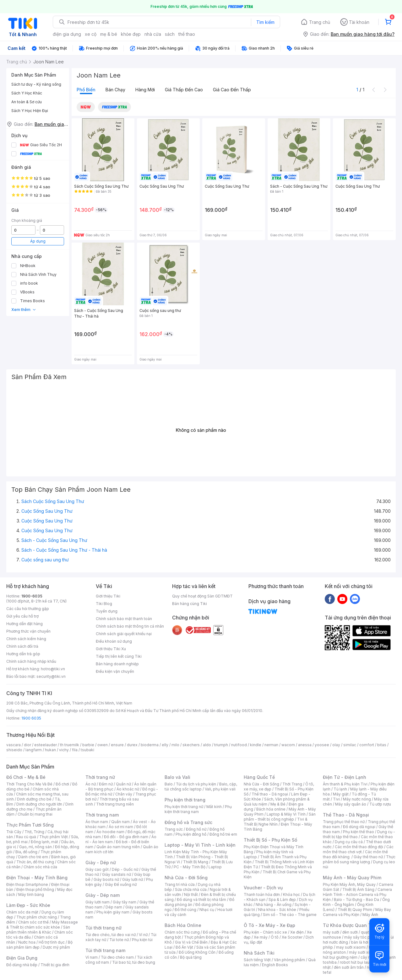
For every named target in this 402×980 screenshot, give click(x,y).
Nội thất (191, 894)
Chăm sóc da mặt (22, 912)
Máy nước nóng (357, 799)
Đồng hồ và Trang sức (188, 822)
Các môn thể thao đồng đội (359, 847)
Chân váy (124, 794)
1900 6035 (31, 718)
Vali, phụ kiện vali (220, 789)
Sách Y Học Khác (27, 93)
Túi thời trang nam (105, 950)
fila (75, 750)
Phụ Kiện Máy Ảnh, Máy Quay (349, 884)
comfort (367, 745)
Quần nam (120, 822)
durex (132, 745)
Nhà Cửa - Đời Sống (186, 878)
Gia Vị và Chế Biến (191, 942)
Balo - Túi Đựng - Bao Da (356, 900)
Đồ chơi (62, 784)
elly (165, 745)
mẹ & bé (109, 34)
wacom (288, 745)
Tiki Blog (104, 604)
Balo (169, 784)
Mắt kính (214, 807)
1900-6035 (32, 596)
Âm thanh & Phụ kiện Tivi (345, 784)
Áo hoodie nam (110, 832)
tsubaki (87, 750)
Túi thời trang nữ (103, 928)
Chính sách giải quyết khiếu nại (124, 634)
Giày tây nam (125, 902)
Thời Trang (292, 784)
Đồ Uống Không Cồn (197, 952)
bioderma (150, 745)
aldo (207, 745)
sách (170, 34)
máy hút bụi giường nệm (356, 955)
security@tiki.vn (51, 676)
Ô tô (275, 937)
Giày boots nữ (106, 879)
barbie (88, 745)
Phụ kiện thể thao (359, 832)
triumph (221, 745)
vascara (14, 745)
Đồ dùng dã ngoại (359, 827)
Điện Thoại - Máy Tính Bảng (37, 878)
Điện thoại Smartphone (27, 884)
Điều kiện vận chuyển (115, 671)
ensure (117, 745)
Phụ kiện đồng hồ (191, 834)
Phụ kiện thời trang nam (198, 809)
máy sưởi (331, 932)
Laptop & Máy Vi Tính (286, 814)
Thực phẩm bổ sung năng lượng (359, 859)
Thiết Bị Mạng (196, 862)
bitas (382, 745)
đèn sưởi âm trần (349, 967)
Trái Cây (14, 832)
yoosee (322, 745)
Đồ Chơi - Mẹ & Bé (26, 777)
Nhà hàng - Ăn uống (274, 905)
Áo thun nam (97, 822)
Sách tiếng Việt (257, 960)
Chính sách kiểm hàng (26, 639)
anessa (305, 745)
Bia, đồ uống (26, 852)
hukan (50, 750)
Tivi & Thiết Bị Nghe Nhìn (276, 822)
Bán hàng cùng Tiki (190, 604)
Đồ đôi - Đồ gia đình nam (126, 837)
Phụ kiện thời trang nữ (184, 807)
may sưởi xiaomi (351, 947)
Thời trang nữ (100, 777)
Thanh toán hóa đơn (262, 894)
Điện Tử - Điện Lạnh (345, 777)
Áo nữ (91, 784)
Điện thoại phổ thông (35, 889)
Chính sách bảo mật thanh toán (124, 619)
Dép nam (114, 907)
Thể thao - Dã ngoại (270, 794)
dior (27, 745)
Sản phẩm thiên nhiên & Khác (38, 930)
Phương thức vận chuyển (28, 631)
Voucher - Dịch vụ (263, 888)
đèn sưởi (350, 932)
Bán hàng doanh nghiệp (117, 664)
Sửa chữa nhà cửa (191, 889)
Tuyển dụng (107, 611)
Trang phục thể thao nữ (344, 822)
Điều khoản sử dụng (114, 641)
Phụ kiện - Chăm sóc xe (265, 932)
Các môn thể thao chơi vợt (358, 849)
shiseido (14, 750)
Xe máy (261, 937)
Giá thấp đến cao (184, 90)
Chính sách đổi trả (22, 646)
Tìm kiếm (265, 22)
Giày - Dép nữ (101, 862)
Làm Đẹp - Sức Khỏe (28, 905)
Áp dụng (38, 241)
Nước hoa (27, 942)
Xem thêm (24, 310)
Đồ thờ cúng (185, 910)
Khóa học (291, 894)
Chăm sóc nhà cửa (40, 867)
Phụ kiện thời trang (185, 800)
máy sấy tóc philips (362, 937)
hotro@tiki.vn (53, 669)
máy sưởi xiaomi (364, 952)
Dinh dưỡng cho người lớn (39, 804)
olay (336, 745)
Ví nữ (143, 935)
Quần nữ (123, 784)
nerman (271, 745)
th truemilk (70, 745)
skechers (191, 745)
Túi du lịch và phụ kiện (196, 784)
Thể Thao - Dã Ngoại (346, 815)
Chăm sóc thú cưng (182, 932)
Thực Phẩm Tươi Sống (30, 825)
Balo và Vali (177, 777)
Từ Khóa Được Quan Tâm (350, 925)
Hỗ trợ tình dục (52, 942)
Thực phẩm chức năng (37, 917)
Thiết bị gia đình (55, 965)
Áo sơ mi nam (121, 827)
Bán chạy (115, 90)
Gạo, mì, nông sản (35, 847)
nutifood (239, 745)
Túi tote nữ (119, 940)
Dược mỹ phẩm (56, 947)
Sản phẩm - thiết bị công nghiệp (280, 817)
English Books (275, 965)
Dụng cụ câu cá (349, 842)
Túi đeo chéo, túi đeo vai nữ (111, 935)
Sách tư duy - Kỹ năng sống (36, 84)
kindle (256, 745)
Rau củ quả (26, 837)
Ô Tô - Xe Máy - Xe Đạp (269, 925)
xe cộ (91, 34)
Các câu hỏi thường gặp (28, 609)
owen (103, 745)
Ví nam (92, 957)
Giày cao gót (97, 869)
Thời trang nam (102, 815)
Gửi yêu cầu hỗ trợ (22, 616)
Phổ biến (86, 90)
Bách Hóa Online (183, 925)
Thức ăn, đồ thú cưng (35, 862)
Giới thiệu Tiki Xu (111, 649)
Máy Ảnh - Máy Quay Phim (352, 878)
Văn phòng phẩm (289, 960)
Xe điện (297, 932)
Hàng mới (145, 90)
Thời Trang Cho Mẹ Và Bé (29, 784)
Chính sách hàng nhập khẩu (31, 661)
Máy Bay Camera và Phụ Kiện (357, 912)
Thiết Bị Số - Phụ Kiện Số (270, 840)
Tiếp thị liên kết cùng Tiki (119, 656)
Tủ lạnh (340, 789)
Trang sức (174, 829)
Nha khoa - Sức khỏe (277, 910)
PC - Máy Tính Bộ (190, 867)
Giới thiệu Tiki (108, 596)
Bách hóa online (271, 809)
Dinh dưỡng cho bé (34, 799)
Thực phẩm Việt (54, 837)
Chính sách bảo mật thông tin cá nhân (130, 626)
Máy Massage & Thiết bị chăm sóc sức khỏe (42, 925)
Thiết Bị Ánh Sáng (358, 889)
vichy (64, 750)
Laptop (215, 867)
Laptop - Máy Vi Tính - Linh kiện (200, 845)
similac (350, 745)
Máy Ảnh (370, 915)
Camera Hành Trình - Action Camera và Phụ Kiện (357, 894)
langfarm (34, 750)
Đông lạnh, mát (44, 842)
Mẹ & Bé (278, 804)
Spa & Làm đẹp (282, 900)
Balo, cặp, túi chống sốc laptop (201, 787)
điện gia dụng (67, 34)
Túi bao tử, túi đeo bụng (134, 962)
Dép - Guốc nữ (125, 869)
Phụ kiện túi (142, 940)
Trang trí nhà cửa (180, 884)
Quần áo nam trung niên (118, 847)
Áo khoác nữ (128, 789)
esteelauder (46, 745)
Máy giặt (341, 794)
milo (175, 745)
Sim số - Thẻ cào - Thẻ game (290, 915)
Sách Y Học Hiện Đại (30, 111)
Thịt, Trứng (34, 832)
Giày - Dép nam (103, 895)
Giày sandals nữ (117, 874)
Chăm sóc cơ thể (33, 922)
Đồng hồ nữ (196, 829)
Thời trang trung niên (115, 804)
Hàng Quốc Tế (259, 777)
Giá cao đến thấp (232, 90)
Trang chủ (320, 22)
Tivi (336, 799)
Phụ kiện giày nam (113, 912)
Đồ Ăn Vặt (184, 947)
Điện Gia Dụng (22, 958)
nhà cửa (153, 34)
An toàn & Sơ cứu (27, 102)
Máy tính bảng (31, 894)
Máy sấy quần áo (351, 804)
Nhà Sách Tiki (259, 953)
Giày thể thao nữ (368, 857)
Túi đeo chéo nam (117, 957)
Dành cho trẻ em (33, 857)
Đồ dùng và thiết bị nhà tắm (201, 900)
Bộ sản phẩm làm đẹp (39, 945)
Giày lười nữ (133, 879)
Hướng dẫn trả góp (23, 654)
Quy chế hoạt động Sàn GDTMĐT (202, 596)
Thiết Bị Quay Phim (355, 910)
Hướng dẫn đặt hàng (24, 624)
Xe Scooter (292, 937)
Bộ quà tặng (191, 957)
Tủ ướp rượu (380, 804)
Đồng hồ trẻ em (223, 834)
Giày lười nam (98, 902)
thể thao (187, 34)
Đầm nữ (106, 784)
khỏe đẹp (131, 34)
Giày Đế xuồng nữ (121, 884)
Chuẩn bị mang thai (35, 814)
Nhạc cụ (207, 910)
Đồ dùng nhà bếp (22, 965)
